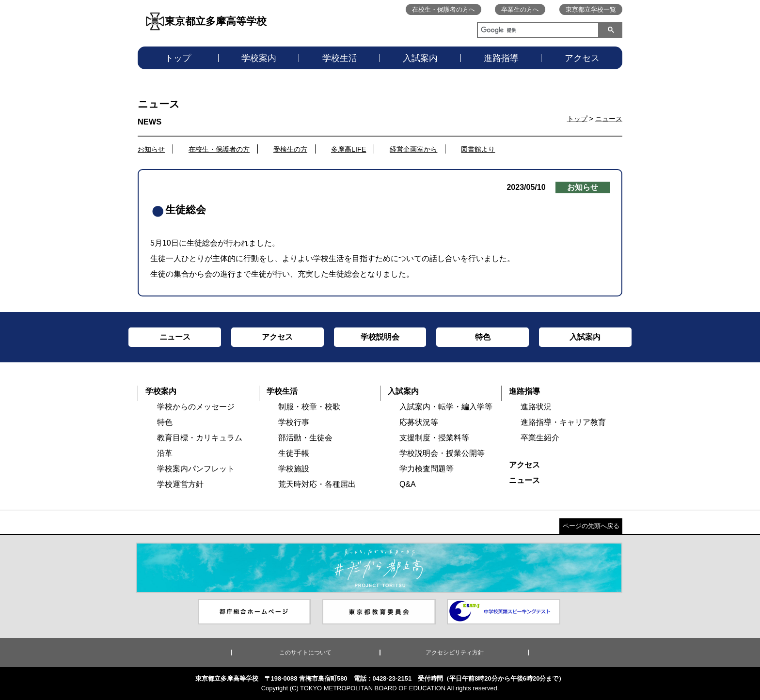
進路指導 (501, 58)
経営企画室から (413, 149)
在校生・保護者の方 (219, 149)
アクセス (582, 58)
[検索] (536, 31)
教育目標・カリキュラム (200, 438)
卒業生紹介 (540, 438)
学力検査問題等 (427, 469)
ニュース (609, 119)
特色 (165, 422)
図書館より (478, 149)
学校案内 (259, 58)
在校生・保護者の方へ (443, 9)
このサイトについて (305, 653)
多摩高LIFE (348, 149)
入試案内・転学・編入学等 (446, 407)
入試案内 (420, 58)
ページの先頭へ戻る (591, 526)
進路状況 (536, 407)
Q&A (408, 484)
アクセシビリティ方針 (455, 653)
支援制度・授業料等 (434, 438)
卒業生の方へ (520, 9)
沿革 (165, 453)
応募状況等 (419, 422)
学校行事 (294, 422)
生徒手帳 (294, 453)
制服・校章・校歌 (309, 407)
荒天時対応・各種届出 (317, 484)
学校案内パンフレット (196, 469)
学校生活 (340, 58)
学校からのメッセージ (196, 407)
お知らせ (151, 149)
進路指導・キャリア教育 (563, 422)
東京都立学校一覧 (591, 9)
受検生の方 (290, 149)
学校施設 (294, 469)
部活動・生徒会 (305, 438)
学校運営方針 (180, 484)
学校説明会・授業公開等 (442, 453)
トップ (178, 58)
